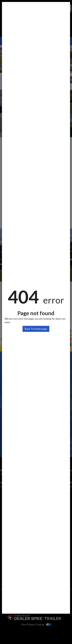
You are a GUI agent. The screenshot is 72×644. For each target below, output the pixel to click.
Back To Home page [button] (36, 329)
